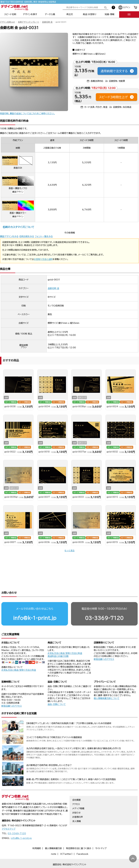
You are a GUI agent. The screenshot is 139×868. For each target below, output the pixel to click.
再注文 (70, 14)
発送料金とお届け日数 (58, 644)
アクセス (76, 792)
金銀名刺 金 (47, 22)
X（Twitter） (66, 842)
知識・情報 (110, 14)
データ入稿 (50, 14)
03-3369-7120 (104, 606)
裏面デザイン (18, 192)
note (54, 842)
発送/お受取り (90, 14)
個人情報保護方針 (53, 837)
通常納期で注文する (117, 71)
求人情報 (77, 810)
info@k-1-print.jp (35, 606)
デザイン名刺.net (7, 22)
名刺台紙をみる (27, 236)
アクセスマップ (9, 817)
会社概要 (77, 788)
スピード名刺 (10, 14)
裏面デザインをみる (9, 236)
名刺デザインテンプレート (29, 22)
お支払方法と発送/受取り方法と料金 (19, 658)
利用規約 (37, 837)
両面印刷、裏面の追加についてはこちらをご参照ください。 (27, 113)
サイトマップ (101, 837)
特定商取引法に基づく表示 (79, 837)
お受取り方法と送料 (43, 259)
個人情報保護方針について (107, 687)
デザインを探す (30, 14)
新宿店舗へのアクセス (104, 647)
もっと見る (69, 551)
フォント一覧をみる (44, 236)
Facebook (82, 842)
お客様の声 (78, 805)
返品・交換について (57, 693)
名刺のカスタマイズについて (18, 227)
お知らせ (76, 801)
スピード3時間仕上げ (117, 97)
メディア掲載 (78, 797)
